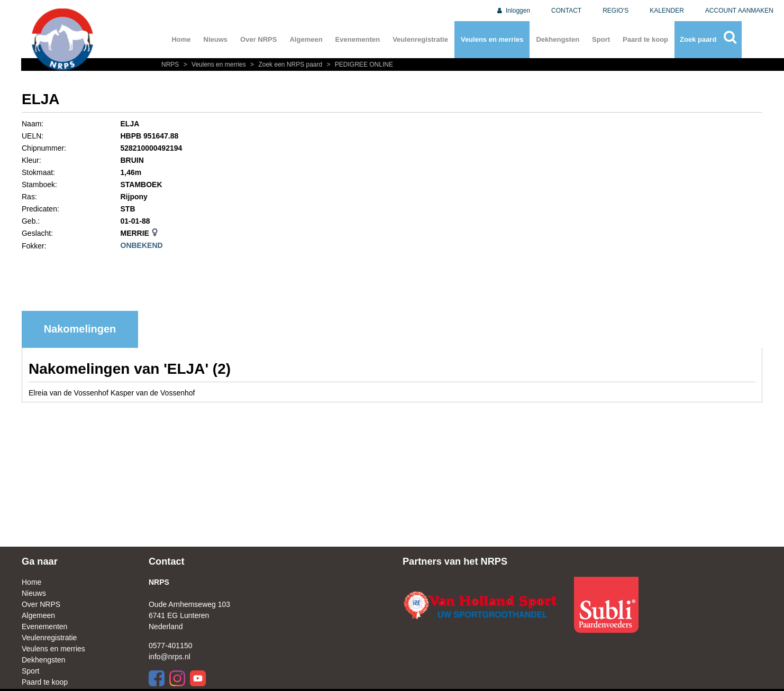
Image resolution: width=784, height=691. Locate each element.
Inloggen (513, 11)
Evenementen (358, 39)
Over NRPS (258, 39)
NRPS (171, 65)
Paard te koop (645, 39)
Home (181, 39)
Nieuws (216, 39)
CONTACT (566, 11)
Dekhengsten (558, 39)
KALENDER (667, 11)
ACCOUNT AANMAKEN (739, 11)
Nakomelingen (80, 329)
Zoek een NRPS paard (286, 65)
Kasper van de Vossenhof (153, 393)
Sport (601, 39)
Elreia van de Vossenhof (70, 393)
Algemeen (306, 39)
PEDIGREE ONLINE (359, 65)
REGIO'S (616, 11)
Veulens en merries (492, 39)
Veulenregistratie (420, 39)
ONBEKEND (142, 245)
